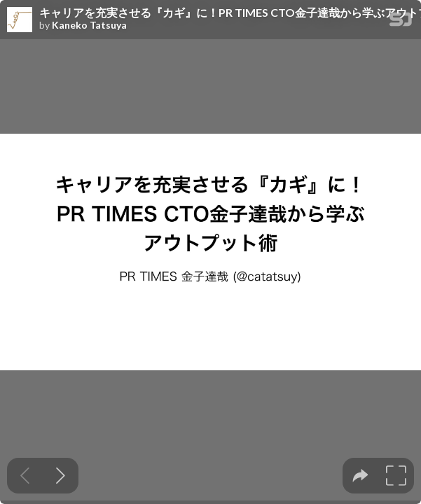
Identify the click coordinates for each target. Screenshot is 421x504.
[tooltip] (360, 476)
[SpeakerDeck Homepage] (401, 22)
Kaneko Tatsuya (89, 25)
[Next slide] (61, 476)
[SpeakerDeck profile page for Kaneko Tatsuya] (20, 20)
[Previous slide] (25, 476)
